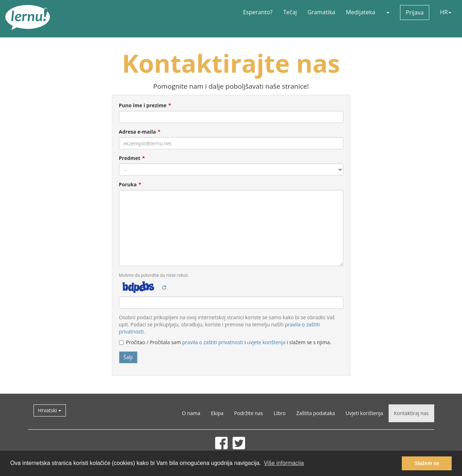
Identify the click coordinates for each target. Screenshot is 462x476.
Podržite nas (248, 413)
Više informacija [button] (284, 463)
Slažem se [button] (427, 463)
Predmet (130, 158)
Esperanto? (258, 12)
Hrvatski (50, 410)
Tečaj (290, 12)
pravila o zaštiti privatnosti (212, 342)
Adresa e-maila (137, 132)
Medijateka (360, 12)
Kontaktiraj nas (411, 413)
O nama (191, 413)
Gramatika (321, 12)
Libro (280, 413)
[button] (388, 12)
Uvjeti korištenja (364, 413)
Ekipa (217, 413)
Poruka (128, 184)
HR (446, 12)
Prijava (415, 12)
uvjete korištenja (266, 342)
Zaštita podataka (316, 413)
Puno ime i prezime (143, 105)
